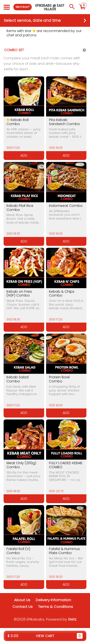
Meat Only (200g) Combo (21, 465)
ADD (24, 155)
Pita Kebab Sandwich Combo (64, 122)
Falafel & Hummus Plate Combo (64, 551)
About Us (22, 600)
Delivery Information (53, 600)
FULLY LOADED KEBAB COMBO (66, 465)
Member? (23, 7)
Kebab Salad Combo (18, 379)
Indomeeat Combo (66, 206)
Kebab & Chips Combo (62, 294)
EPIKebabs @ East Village (50, 7)
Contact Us (23, 607)
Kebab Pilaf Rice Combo (20, 208)
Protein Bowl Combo (59, 379)
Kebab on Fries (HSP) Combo (19, 294)
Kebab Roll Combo (18, 122)
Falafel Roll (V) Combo (18, 551)
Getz (72, 619)
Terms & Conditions (56, 607)
